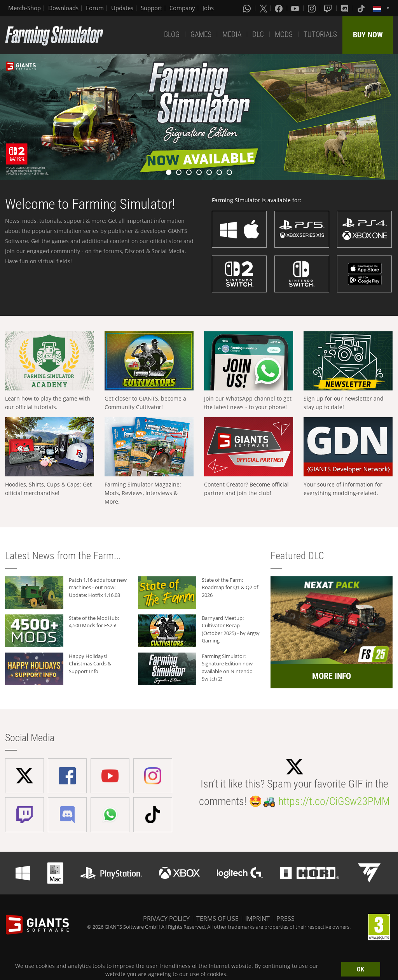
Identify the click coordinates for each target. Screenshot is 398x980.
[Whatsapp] (248, 8)
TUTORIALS (320, 34)
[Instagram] (312, 8)
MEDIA (232, 34)
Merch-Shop (24, 8)
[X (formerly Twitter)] (264, 8)
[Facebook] (279, 8)
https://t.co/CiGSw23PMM (334, 801)
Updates (122, 8)
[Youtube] (296, 8)
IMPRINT (257, 919)
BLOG (172, 34)
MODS (284, 34)
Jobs (208, 8)
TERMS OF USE (217, 919)
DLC (258, 34)
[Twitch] (329, 8)
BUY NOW (368, 35)
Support (151, 8)
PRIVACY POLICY (166, 919)
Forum (95, 8)
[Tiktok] (362, 8)
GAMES (201, 34)
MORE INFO (332, 676)
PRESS (285, 919)
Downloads (63, 8)
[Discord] (346, 8)
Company (182, 8)
